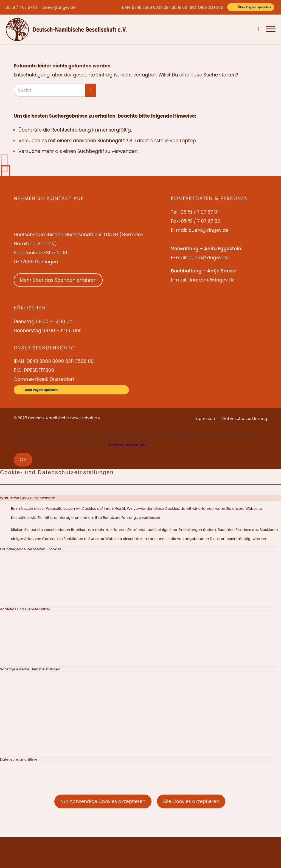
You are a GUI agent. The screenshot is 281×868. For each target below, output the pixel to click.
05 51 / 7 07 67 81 (21, 7)
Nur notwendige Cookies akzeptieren (103, 801)
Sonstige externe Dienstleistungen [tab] (30, 669)
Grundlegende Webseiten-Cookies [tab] (31, 549)
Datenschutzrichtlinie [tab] (19, 759)
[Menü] (269, 29)
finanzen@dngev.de (211, 280)
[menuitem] (23, 7)
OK (23, 460)
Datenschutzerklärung (127, 445)
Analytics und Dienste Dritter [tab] (25, 609)
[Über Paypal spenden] (251, 7)
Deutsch (245, 29)
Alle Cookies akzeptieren (191, 801)
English (229, 29)
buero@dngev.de (59, 7)
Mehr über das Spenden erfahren (58, 280)
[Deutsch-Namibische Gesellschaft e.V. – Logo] (66, 29)
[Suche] (258, 29)
